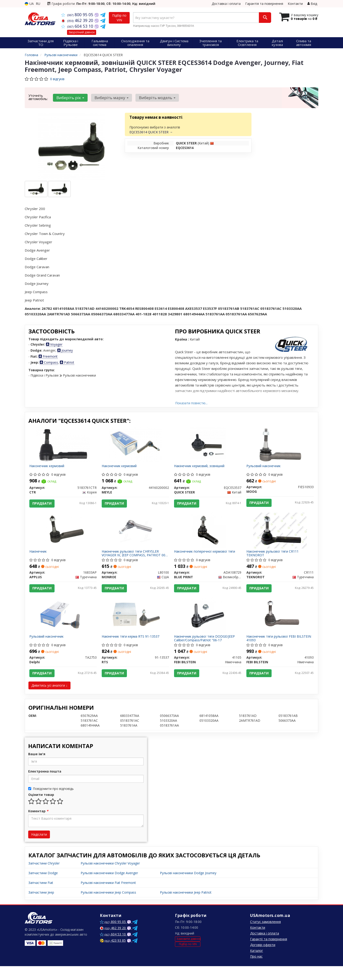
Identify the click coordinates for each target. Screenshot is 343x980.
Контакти (295, 4)
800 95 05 (78, 15)
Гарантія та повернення (264, 4)
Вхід (312, 4)
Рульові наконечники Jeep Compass (108, 906)
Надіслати (39, 848)
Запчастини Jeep (41, 906)
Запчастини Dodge (43, 887)
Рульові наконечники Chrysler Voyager (110, 877)
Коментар (38, 825)
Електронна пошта (45, 785)
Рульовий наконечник (265, 468)
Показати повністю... (191, 403)
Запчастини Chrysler (44, 877)
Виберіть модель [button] (153, 98)
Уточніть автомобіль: (38, 97)
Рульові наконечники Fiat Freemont (108, 896)
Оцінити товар (41, 808)
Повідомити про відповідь (51, 802)
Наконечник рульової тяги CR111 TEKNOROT (274, 559)
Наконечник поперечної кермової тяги (206, 558)
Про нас (256, 970)
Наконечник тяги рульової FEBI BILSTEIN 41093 (273, 649)
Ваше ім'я (37, 768)
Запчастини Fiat (41, 896)
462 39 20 (78, 20)
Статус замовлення (265, 936)
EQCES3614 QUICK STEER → (151, 132)
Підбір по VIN (119, 18)
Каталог (257, 964)
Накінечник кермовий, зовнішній (201, 468)
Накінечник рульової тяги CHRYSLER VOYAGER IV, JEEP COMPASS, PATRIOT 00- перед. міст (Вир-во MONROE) (133, 559)
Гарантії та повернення (269, 953)
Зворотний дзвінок (82, 32)
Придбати (44, 505)
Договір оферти (263, 959)
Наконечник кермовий (48, 468)
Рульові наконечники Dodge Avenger (109, 887)
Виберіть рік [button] (70, 98)
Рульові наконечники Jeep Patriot (186, 906)
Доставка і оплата (226, 4)
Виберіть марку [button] (109, 98)
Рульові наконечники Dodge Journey (188, 887)
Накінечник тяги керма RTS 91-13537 (132, 647)
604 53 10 (78, 26)
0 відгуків (57, 79)
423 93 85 (113, 954)
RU (38, 4)
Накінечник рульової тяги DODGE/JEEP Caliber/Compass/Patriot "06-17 (206, 649)
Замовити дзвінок (188, 953)
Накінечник (40, 558)
